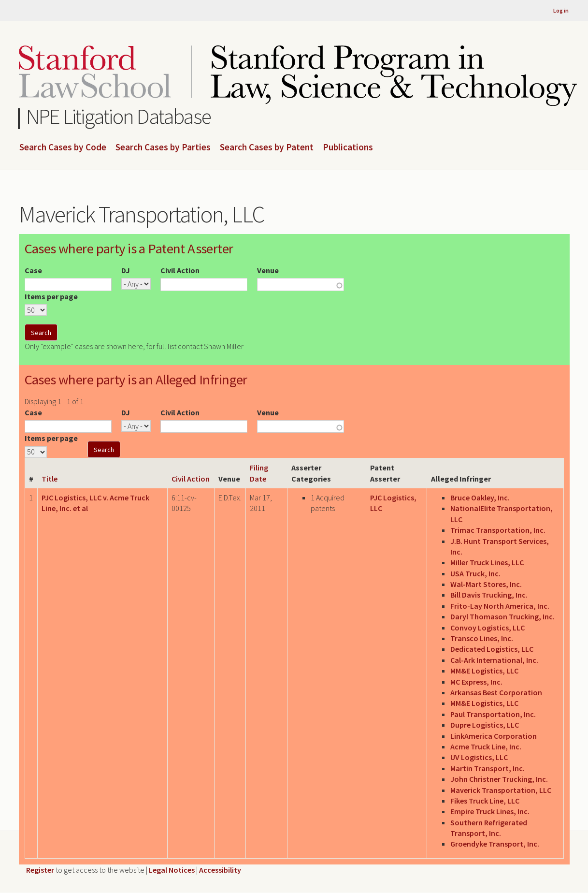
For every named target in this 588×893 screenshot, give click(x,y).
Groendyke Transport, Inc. (495, 844)
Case (33, 270)
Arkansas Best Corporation (496, 692)
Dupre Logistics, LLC (485, 725)
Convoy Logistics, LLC (488, 628)
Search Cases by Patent (267, 147)
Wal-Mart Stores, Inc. (486, 584)
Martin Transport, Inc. (488, 768)
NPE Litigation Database (119, 116)
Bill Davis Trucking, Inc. (489, 595)
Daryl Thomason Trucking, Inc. (502, 616)
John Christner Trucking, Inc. (499, 779)
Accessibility (220, 870)
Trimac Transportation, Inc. (498, 530)
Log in (561, 10)
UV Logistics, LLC (479, 757)
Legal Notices (172, 870)
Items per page (51, 296)
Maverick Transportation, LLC (501, 790)
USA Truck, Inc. (475, 573)
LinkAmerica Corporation (494, 736)
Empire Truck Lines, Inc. (490, 811)
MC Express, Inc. (476, 682)
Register (40, 870)
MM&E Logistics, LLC (484, 671)
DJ (126, 270)
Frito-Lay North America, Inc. (500, 606)
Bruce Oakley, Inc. (480, 498)
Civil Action (180, 270)
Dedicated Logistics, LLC (492, 649)
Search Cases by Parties (163, 147)
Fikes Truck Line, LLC (485, 801)
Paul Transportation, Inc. (493, 714)
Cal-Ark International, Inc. (494, 660)
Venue (268, 270)
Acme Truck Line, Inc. (486, 747)
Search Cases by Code (63, 147)
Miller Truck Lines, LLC (487, 562)
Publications (348, 147)
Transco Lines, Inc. (482, 638)
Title (50, 479)
